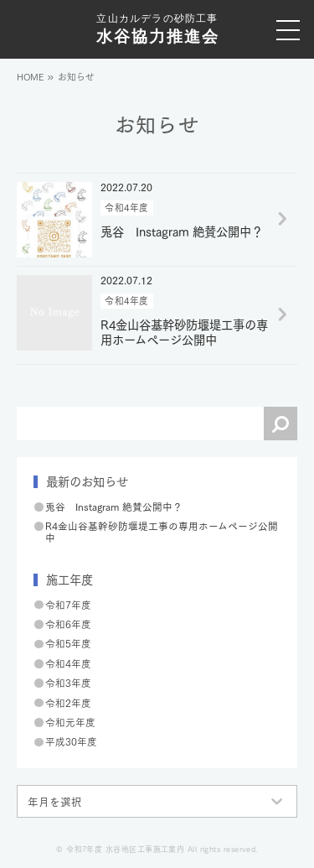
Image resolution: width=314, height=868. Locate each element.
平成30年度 (71, 741)
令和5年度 (68, 643)
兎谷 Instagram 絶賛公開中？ (114, 506)
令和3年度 (68, 682)
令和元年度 (70, 722)
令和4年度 (68, 663)
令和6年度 (68, 624)
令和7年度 (68, 604)
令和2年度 (68, 702)
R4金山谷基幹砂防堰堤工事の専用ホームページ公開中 (162, 531)
